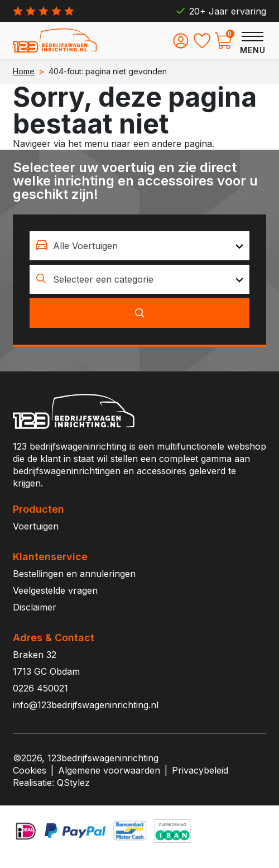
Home (24, 71)
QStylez (73, 783)
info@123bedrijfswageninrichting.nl (86, 705)
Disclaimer (35, 607)
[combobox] (139, 246)
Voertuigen (36, 526)
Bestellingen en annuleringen (74, 574)
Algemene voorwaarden (109, 770)
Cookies (30, 770)
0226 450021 (40, 688)
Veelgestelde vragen (55, 590)
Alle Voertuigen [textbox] (85, 246)
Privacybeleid (200, 770)
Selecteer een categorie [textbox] (103, 279)
